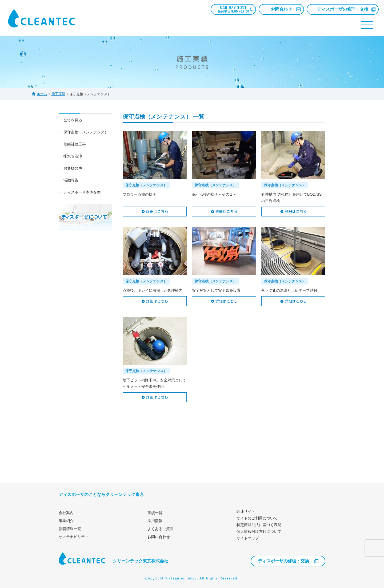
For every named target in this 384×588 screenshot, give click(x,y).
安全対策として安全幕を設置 (216, 290)
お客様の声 (73, 168)
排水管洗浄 (73, 156)
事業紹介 (66, 521)
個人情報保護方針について (259, 531)
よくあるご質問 (161, 529)
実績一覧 (155, 513)
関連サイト (246, 511)
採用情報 (155, 521)
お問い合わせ (159, 537)
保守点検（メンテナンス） (86, 132)
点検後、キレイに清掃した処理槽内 (153, 290)
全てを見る (73, 120)
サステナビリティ (74, 537)
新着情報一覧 (70, 529)
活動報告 (71, 180)
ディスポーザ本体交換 (82, 192)
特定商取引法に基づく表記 (259, 525)
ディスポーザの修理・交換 (343, 9)
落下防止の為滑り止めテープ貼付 (289, 290)
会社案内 (66, 513)
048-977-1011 (233, 9)
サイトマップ (248, 538)
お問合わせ (281, 9)
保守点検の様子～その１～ (214, 194)
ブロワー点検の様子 (139, 194)
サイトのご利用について (257, 518)
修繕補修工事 (75, 144)
